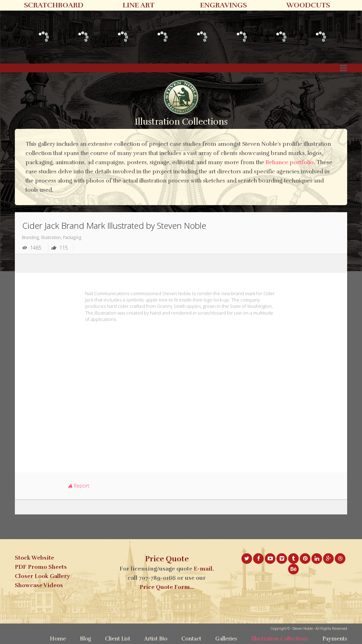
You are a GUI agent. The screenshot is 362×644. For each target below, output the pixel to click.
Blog (85, 639)
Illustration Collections (280, 639)
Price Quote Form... (167, 587)
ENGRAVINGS (223, 5)
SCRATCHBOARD (54, 5)
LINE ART (139, 5)
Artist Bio (156, 639)
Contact (191, 639)
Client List (118, 639)
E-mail (203, 569)
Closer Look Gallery (42, 576)
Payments (335, 639)
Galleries (226, 639)
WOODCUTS (308, 5)
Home (58, 639)
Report (79, 486)
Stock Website (34, 558)
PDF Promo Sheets (41, 567)
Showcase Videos (39, 585)
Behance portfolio (290, 162)
